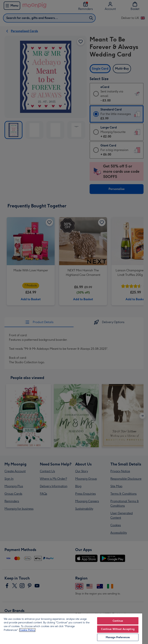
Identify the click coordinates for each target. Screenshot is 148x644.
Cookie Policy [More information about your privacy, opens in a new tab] (27, 630)
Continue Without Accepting (118, 629)
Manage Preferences (118, 637)
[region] (71, 629)
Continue (118, 621)
